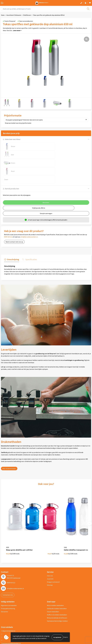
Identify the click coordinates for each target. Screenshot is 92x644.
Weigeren (66, 637)
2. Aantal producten (11, 172)
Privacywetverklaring (8, 588)
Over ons (50, 556)
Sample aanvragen (46, 197)
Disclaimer (5, 592)
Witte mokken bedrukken (55, 585)
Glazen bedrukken (53, 592)
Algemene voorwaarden (9, 585)
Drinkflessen (27, 15)
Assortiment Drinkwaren (14, 15)
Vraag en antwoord (53, 562)
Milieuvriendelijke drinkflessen (57, 598)
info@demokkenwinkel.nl (29, 220)
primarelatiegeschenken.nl (11, 623)
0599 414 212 (8, 220)
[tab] (11, 243)
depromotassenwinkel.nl (10, 614)
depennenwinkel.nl (8, 611)
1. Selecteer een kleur (12, 139)
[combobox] (46, 9)
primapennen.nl (7, 620)
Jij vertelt (50, 559)
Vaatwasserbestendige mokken (57, 601)
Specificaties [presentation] (31, 243)
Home (3, 15)
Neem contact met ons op (14, 225)
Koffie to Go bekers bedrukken (57, 595)
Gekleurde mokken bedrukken (57, 588)
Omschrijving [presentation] (13, 243)
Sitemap (50, 565)
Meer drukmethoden (9, 452)
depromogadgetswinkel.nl (11, 617)
